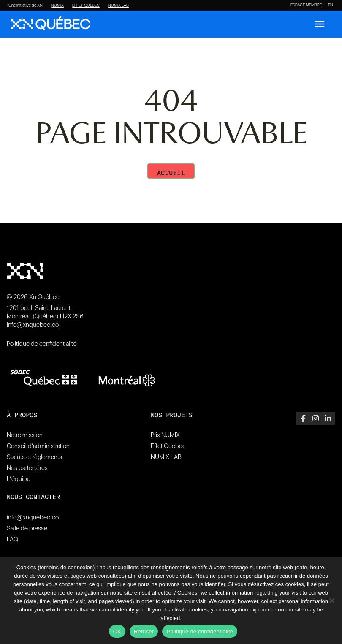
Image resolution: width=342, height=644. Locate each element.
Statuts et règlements (34, 457)
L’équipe (19, 479)
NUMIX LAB (118, 5)
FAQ (12, 539)
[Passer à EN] (331, 5)
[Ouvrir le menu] (320, 24)
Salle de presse (27, 528)
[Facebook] (303, 418)
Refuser (144, 632)
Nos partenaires (27, 468)
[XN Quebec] (51, 24)
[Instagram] (316, 418)
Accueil (171, 173)
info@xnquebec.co (33, 325)
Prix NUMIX (165, 435)
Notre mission (25, 435)
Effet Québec (168, 446)
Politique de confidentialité (42, 344)
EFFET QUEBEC (86, 5)
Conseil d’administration (38, 446)
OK (117, 632)
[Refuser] (331, 601)
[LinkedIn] (328, 418)
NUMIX (57, 5)
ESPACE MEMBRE (306, 5)
